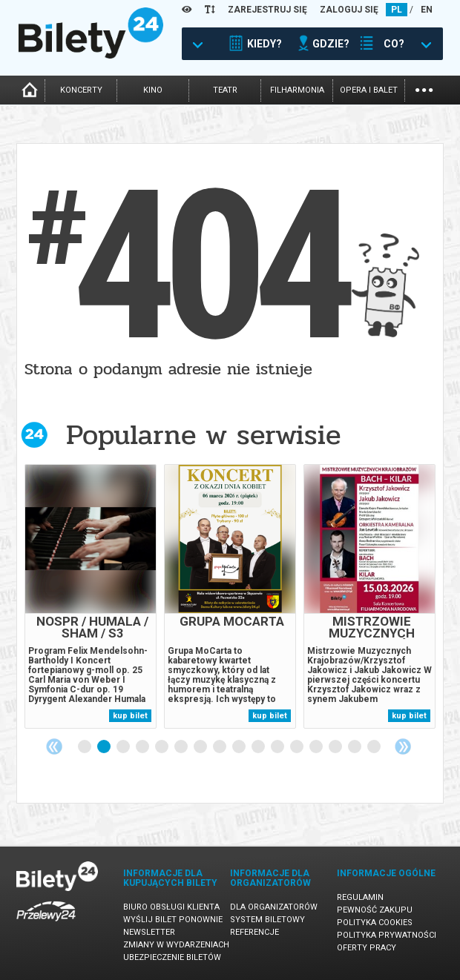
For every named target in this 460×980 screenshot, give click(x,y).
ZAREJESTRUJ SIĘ (267, 10)
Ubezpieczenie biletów (172, 957)
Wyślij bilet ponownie (173, 920)
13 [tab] (317, 747)
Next (403, 746)
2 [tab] (105, 747)
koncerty (81, 90)
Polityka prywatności (387, 935)
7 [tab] (201, 747)
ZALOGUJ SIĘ (349, 10)
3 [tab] (124, 747)
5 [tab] (162, 747)
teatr (225, 90)
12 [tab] (298, 747)
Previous (54, 746)
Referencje (254, 932)
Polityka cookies (375, 923)
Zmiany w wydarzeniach (176, 945)
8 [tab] (220, 747)
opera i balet (369, 90)
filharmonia (297, 90)
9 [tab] (240, 747)
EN (427, 10)
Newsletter (149, 932)
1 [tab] (85, 747)
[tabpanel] (91, 596)
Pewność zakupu (375, 910)
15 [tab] (355, 747)
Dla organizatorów (274, 907)
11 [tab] (278, 747)
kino (153, 90)
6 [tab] (182, 747)
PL (397, 10)
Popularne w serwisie (203, 435)
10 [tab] (259, 747)
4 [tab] (143, 747)
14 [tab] (336, 747)
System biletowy (267, 920)
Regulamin (360, 897)
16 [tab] (375, 747)
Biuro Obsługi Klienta (171, 907)
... (424, 89)
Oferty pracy (367, 948)
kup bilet (130, 716)
